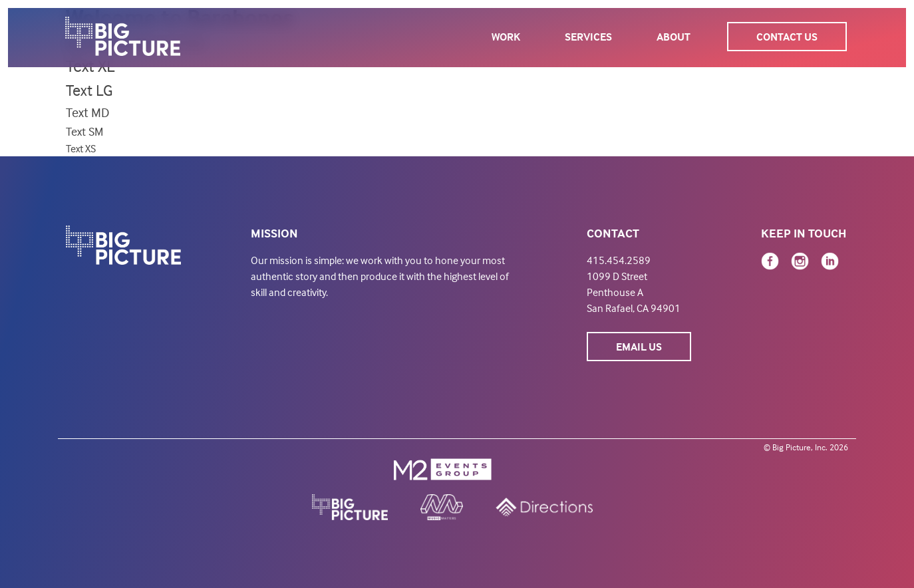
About (674, 37)
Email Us (639, 347)
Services (588, 37)
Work (506, 37)
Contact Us (787, 37)
